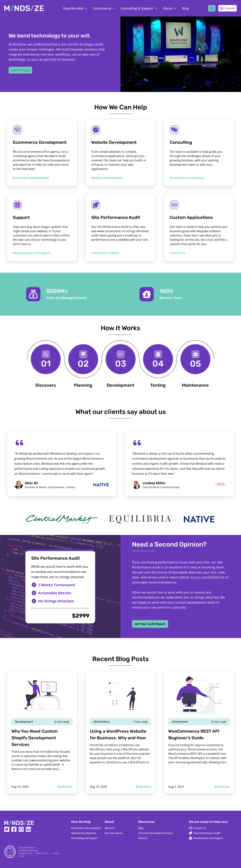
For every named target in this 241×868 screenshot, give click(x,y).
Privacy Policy (25, 853)
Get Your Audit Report (150, 624)
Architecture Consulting (187, 178)
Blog (185, 8)
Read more (65, 787)
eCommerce (102, 722)
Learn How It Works (105, 253)
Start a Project (20, 70)
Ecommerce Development (31, 178)
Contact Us (178, 253)
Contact (227, 8)
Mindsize (31, 848)
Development (24, 722)
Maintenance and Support (32, 253)
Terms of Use (42, 853)
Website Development (107, 178)
